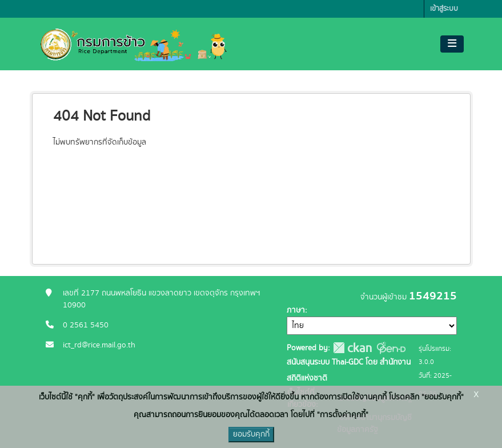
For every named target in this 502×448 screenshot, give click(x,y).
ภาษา (296, 310)
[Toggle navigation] (452, 44)
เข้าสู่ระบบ (444, 9)
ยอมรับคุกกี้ (251, 434)
